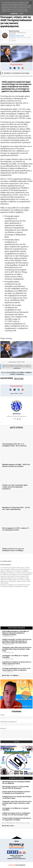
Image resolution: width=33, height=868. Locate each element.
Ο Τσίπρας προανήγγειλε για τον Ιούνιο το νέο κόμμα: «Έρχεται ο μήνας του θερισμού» (16, 669)
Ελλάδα (28, 385)
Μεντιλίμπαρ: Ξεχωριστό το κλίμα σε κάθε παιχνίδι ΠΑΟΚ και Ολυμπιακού (15, 787)
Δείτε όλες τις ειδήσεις (11, 676)
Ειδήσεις (14, 385)
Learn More (14, 14)
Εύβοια (22, 385)
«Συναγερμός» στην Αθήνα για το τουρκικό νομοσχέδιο (15, 656)
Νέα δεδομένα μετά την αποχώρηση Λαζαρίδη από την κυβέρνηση (16, 782)
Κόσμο (13, 387)
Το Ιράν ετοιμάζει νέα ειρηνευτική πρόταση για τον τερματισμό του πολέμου (16, 819)
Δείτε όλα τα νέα (9, 826)
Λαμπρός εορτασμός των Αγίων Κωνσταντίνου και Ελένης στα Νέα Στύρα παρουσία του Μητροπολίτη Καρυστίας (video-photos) (17, 641)
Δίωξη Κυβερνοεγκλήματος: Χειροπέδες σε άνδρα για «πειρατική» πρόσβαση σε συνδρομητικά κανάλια (15, 633)
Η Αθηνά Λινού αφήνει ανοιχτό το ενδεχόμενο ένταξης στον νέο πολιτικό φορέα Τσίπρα (16, 814)
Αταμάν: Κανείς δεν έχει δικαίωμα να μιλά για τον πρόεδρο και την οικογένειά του (16, 792)
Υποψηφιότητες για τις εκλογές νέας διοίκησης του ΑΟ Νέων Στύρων (17, 797)
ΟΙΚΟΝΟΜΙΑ (19, 391)
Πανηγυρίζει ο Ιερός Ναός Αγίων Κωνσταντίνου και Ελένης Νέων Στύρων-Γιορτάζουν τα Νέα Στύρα (17, 649)
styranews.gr (20, 387)
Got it (22, 14)
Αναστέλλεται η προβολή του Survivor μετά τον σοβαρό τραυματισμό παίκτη (17, 663)
